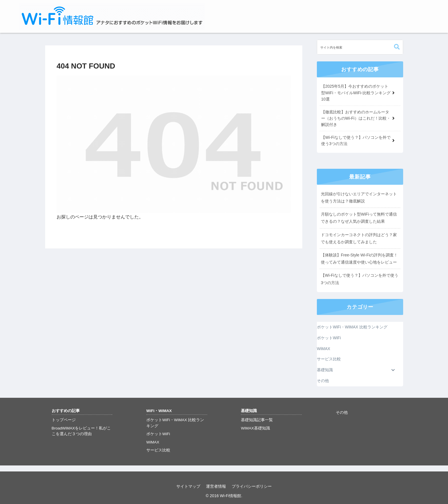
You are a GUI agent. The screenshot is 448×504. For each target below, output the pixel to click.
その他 (342, 412)
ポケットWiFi (158, 434)
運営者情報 (216, 486)
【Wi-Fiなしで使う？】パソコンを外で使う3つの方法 (360, 279)
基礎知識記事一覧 (257, 420)
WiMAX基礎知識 (255, 428)
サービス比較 (158, 450)
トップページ (64, 420)
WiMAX (153, 442)
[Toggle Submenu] (393, 370)
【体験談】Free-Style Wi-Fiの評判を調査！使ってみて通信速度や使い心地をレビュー (359, 259)
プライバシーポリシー (252, 486)
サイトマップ (188, 486)
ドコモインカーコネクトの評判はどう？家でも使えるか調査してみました (359, 238)
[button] (397, 47)
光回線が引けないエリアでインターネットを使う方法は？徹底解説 (359, 197)
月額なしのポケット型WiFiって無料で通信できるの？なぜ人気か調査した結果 (359, 218)
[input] (360, 47)
